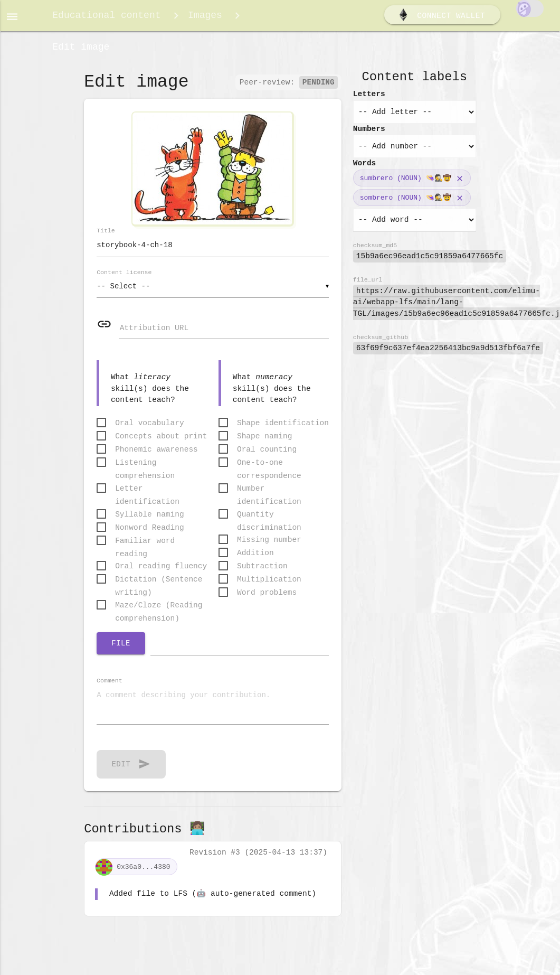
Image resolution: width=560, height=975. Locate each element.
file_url (368, 285)
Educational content (106, 17)
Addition (255, 560)
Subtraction (262, 573)
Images (205, 17)
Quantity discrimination (269, 522)
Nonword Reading (150, 535)
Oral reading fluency (161, 573)
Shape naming (264, 443)
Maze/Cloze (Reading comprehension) (159, 613)
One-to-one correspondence (269, 470)
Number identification (269, 496)
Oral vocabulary (150, 430)
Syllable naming (150, 521)
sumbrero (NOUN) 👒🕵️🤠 (406, 183)
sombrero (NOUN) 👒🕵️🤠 (406, 203)
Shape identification (283, 430)
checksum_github (381, 343)
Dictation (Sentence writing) (159, 587)
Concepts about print (161, 443)
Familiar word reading (145, 549)
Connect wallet (441, 17)
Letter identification (147, 496)
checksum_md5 (375, 251)
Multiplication (269, 586)
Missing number (269, 547)
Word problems (267, 599)
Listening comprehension (145, 470)
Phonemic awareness (156, 456)
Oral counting (267, 456)
